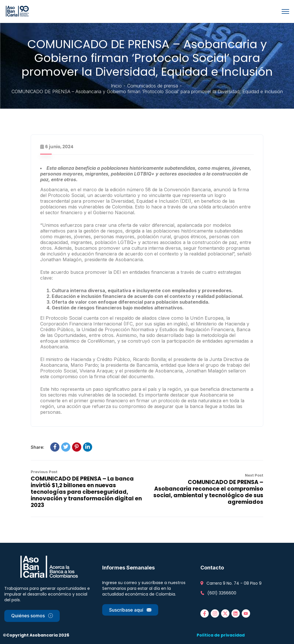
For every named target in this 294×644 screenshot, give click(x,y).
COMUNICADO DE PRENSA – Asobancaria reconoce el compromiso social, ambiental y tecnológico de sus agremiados (208, 492)
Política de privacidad (221, 635)
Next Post (254, 475)
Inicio (116, 86)
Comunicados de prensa (153, 86)
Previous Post (44, 472)
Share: (37, 447)
